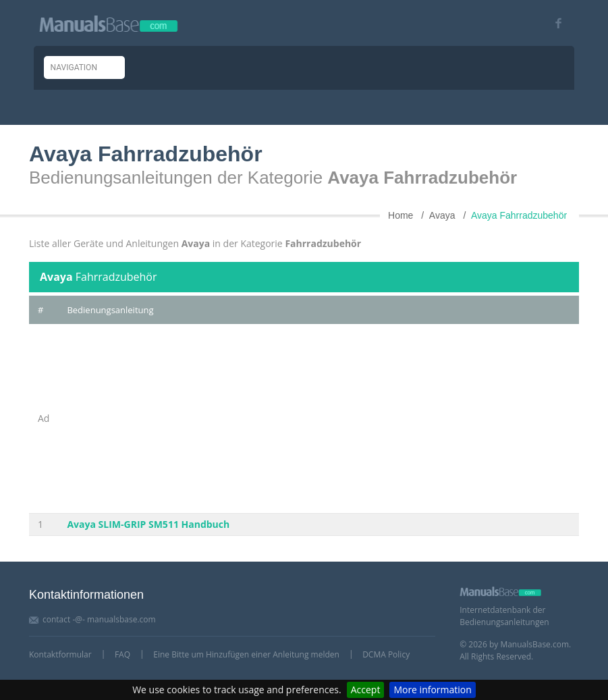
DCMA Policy (386, 654)
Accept (366, 690)
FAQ (122, 654)
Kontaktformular (60, 654)
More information (432, 690)
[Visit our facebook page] (554, 23)
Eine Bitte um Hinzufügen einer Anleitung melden (246, 654)
